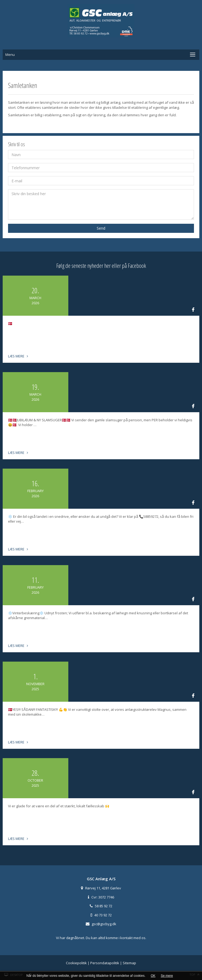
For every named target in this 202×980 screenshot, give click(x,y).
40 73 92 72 (103, 915)
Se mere (167, 976)
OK (153, 976)
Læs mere (18, 356)
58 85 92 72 (104, 906)
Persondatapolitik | (106, 963)
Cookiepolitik (76, 963)
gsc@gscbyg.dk (104, 924)
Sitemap (129, 963)
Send (101, 228)
